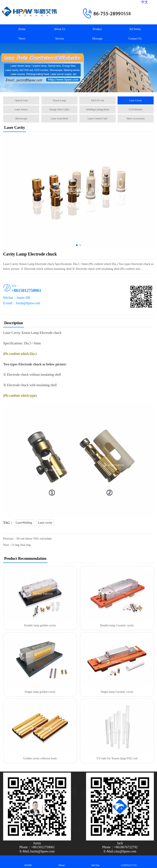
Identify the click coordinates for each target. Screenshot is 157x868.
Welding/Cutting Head (97, 109)
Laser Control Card (97, 119)
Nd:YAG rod (98, 100)
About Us (60, 29)
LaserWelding (24, 523)
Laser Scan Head (59, 119)
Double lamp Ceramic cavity (117, 625)
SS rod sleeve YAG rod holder (34, 539)
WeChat (95, 862)
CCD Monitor (136, 109)
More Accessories (136, 119)
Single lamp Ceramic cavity (117, 692)
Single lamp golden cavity (40, 692)
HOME (28, 862)
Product (97, 29)
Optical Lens (21, 100)
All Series (135, 29)
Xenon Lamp (59, 100)
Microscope (21, 119)
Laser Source (21, 109)
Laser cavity (45, 523)
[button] (78, 88)
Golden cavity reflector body (40, 758)
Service (60, 39)
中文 (145, 2)
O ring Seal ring (21, 545)
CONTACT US (129, 862)
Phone (62, 862)
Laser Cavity (136, 100)
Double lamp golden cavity (40, 625)
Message (97, 39)
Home (22, 29)
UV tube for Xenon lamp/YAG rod (117, 758)
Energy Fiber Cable (59, 109)
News (22, 39)
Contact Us (135, 39)
